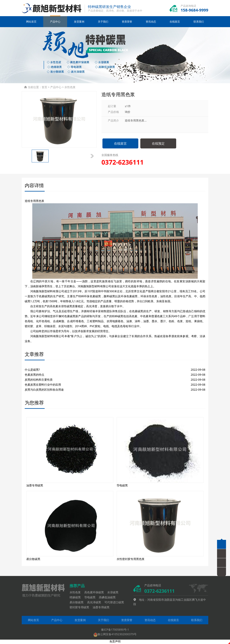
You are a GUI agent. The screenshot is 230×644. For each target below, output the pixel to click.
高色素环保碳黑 (95, 593)
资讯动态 (151, 22)
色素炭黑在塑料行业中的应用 (43, 385)
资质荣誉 (127, 22)
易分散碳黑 (78, 603)
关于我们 (103, 22)
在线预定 (158, 144)
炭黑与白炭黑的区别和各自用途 (44, 390)
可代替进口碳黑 (116, 603)
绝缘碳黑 (77, 598)
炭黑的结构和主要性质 (39, 380)
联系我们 (199, 22)
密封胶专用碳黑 (81, 608)
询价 (128, 113)
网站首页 (31, 22)
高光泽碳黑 (95, 603)
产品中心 (55, 22)
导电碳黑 (91, 598)
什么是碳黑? (32, 370)
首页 (44, 88)
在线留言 (175, 22)
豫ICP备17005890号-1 (115, 630)
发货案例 (79, 22)
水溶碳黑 (114, 593)
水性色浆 (70, 88)
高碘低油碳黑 (109, 598)
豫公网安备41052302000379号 (115, 635)
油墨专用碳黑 (102, 608)
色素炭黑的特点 (34, 375)
